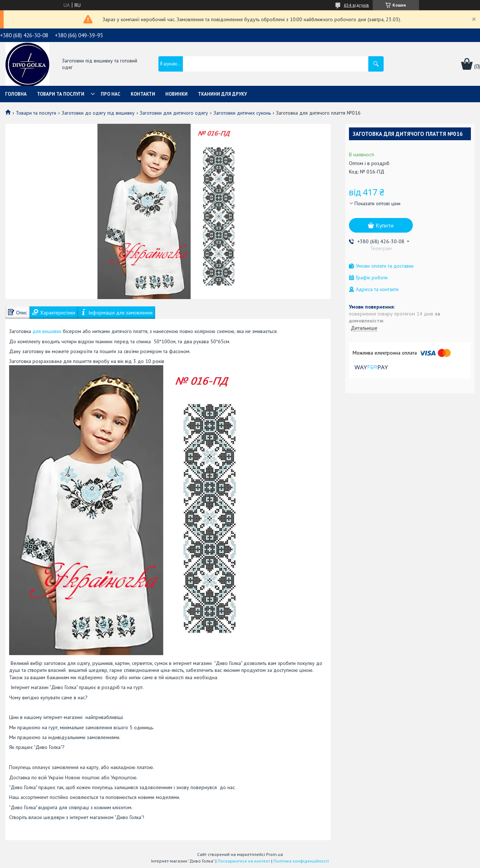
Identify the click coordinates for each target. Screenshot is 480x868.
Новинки (176, 94)
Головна (16, 94)
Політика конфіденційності (301, 861)
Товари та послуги (61, 94)
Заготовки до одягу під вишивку (98, 113)
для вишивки (47, 331)
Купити (385, 225)
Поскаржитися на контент (244, 861)
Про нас (111, 94)
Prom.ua (274, 854)
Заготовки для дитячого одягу (174, 113)
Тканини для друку (222, 94)
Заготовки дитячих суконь (242, 113)
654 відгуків (356, 5)
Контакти (143, 94)
